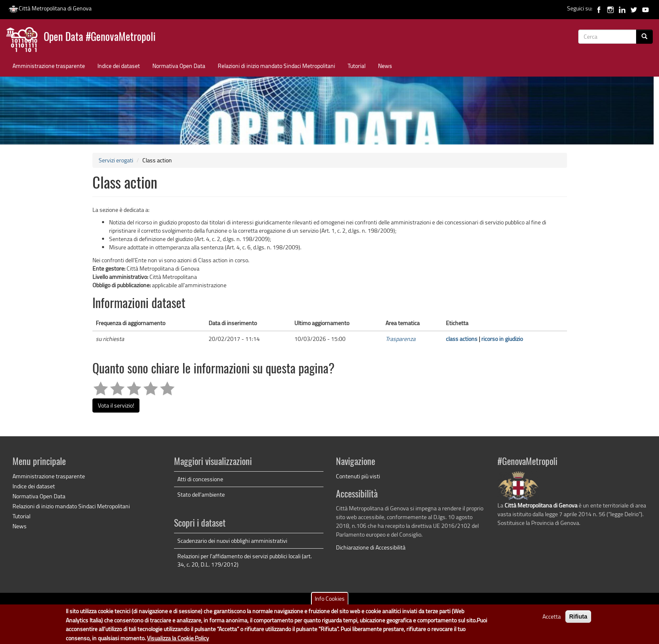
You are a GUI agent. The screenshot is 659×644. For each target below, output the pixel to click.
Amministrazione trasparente (49, 66)
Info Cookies (330, 602)
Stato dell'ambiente (201, 494)
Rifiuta (578, 620)
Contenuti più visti (358, 476)
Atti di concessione (200, 479)
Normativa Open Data (179, 66)
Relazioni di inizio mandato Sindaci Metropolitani (276, 66)
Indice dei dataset (119, 66)
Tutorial (357, 66)
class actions (462, 339)
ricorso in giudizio (502, 339)
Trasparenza (400, 339)
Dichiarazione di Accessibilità (371, 547)
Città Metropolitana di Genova (50, 8)
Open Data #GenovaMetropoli (100, 38)
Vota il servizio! (116, 405)
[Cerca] (644, 37)
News (385, 66)
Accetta (552, 620)
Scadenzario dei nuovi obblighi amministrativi (232, 541)
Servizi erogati (116, 160)
